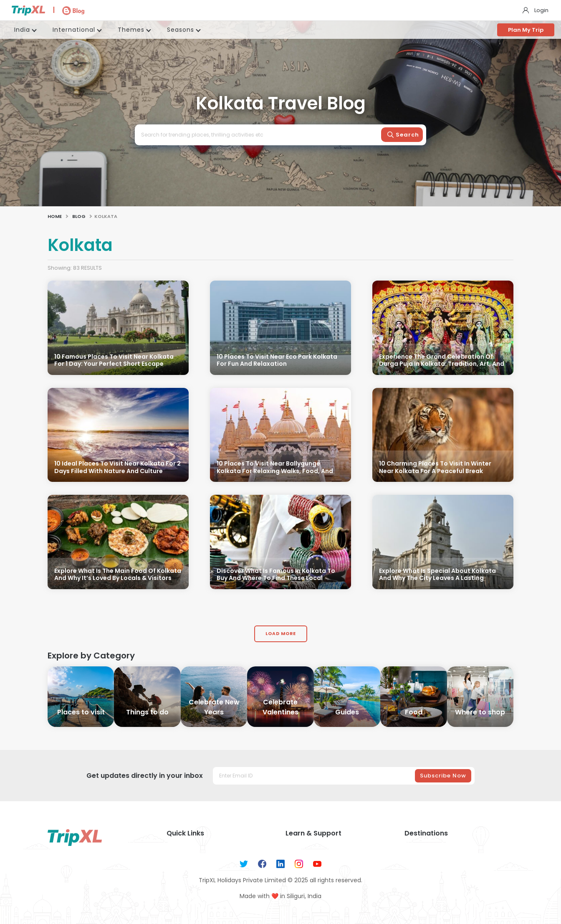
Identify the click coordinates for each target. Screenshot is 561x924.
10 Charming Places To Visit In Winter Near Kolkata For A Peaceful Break (435, 467)
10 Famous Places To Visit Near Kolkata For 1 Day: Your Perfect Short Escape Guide (114, 364)
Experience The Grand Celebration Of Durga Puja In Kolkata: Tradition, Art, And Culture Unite (442, 364)
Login (541, 10)
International (74, 30)
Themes (131, 30)
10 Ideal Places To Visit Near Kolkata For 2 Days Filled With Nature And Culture (118, 467)
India (22, 30)
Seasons (181, 30)
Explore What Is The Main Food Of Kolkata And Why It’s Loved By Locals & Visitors (118, 575)
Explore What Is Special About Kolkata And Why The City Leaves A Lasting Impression (437, 578)
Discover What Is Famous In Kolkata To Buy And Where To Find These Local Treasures (276, 578)
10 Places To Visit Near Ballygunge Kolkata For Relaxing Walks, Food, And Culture (275, 471)
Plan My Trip (526, 30)
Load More (281, 634)
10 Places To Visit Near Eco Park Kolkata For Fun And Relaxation (277, 361)
